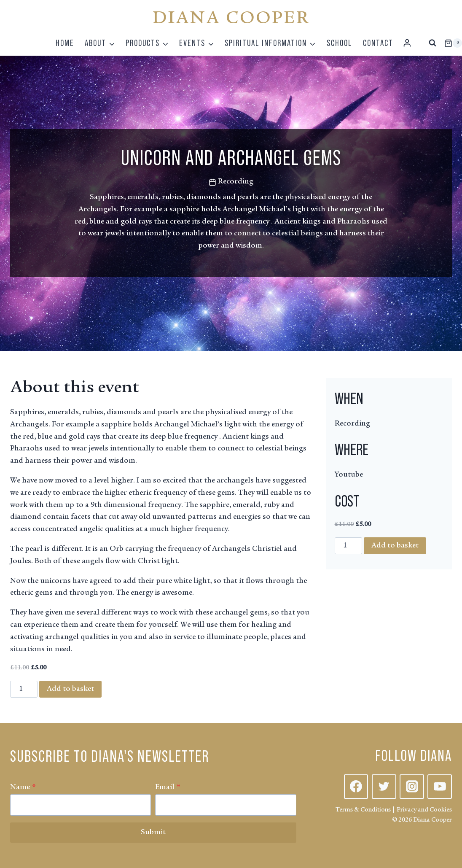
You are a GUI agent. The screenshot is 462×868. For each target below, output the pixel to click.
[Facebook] (356, 787)
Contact (378, 43)
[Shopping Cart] (453, 43)
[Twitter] (384, 787)
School (340, 43)
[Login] (407, 43)
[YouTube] (440, 787)
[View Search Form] (432, 43)
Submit (153, 833)
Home (65, 43)
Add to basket (70, 689)
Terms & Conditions (363, 810)
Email (168, 787)
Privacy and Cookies (424, 810)
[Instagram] (412, 787)
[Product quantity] (24, 689)
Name (23, 787)
